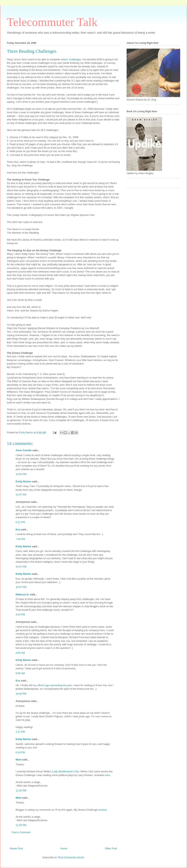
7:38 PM (20, 539)
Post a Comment (21, 832)
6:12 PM (20, 522)
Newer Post (16, 848)
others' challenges (71, 59)
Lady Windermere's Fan (66, 771)
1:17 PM (20, 732)
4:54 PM (20, 614)
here (107, 775)
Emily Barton (23, 481)
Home (64, 848)
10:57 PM (21, 587)
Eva (18, 529)
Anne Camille (24, 450)
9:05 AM (20, 673)
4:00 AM (20, 653)
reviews (102, 810)
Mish (19, 760)
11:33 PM (21, 825)
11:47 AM (21, 494)
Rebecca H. (22, 594)
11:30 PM (21, 790)
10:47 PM (21, 567)
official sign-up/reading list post (54, 685)
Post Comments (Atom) (71, 857)
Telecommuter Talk (52, 22)
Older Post (111, 848)
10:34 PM (21, 474)
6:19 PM (20, 752)
